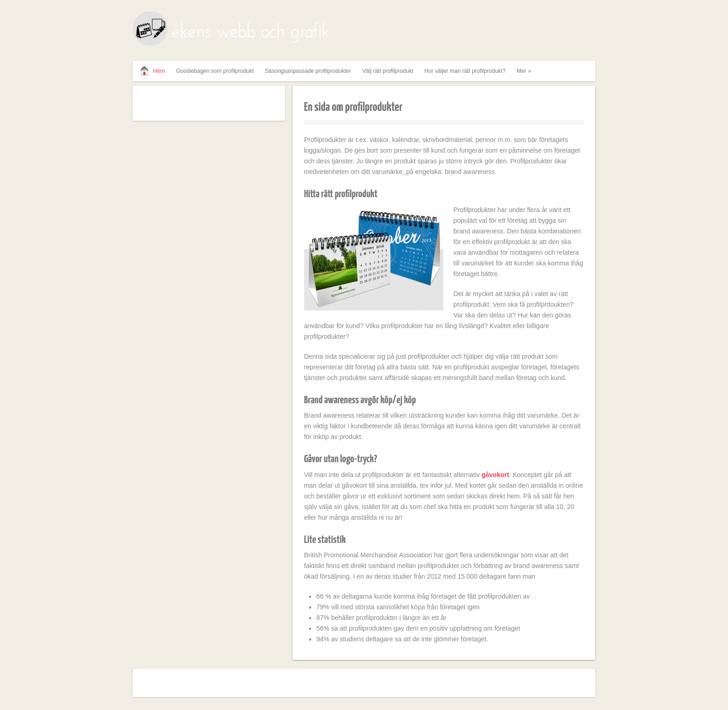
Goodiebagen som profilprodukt (215, 71)
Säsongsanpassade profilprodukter (308, 71)
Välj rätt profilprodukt (388, 71)
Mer (525, 71)
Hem (159, 71)
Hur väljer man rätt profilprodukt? (465, 71)
